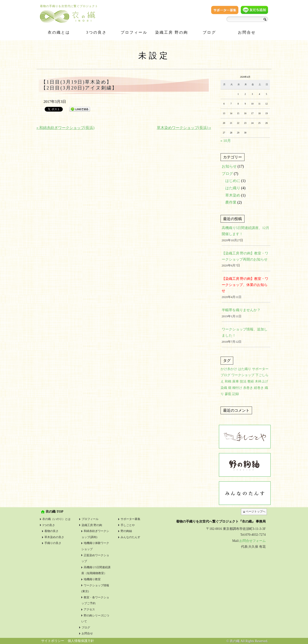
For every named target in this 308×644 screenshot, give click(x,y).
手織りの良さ (53, 543)
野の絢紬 (126, 531)
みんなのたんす (130, 537)
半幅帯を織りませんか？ (241, 310)
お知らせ (229, 166)
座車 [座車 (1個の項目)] (236, 381)
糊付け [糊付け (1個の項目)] (237, 388)
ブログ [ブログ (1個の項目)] (225, 375)
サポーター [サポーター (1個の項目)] (260, 369)
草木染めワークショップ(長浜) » (184, 128)
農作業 (231, 202)
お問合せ (247, 32)
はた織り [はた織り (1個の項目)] (245, 369)
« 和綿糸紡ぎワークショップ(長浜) (65, 128)
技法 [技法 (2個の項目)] (243, 381)
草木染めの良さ (54, 537)
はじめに (233, 181)
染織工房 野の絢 (172, 32)
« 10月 (226, 141)
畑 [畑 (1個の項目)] (230, 388)
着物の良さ (51, 531)
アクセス (89, 609)
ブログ (209, 32)
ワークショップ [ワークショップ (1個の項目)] (243, 375)
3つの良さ (97, 32)
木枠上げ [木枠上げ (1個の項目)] (261, 381)
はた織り (233, 188)
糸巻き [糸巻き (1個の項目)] (248, 388)
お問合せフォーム (253, 541)
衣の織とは (59, 32)
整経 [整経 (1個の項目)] (251, 381)
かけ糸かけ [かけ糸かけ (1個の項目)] (229, 369)
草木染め (233, 195)
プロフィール (134, 32)
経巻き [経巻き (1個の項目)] (259, 388)
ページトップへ (256, 511)
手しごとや (128, 525)
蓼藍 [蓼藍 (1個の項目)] (228, 394)
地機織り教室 (92, 579)
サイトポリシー (53, 641)
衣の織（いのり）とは (56, 519)
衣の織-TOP (54, 512)
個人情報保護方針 (81, 641)
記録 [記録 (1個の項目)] (236, 394)
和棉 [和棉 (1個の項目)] (228, 381)
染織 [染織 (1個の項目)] (224, 388)
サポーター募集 (130, 519)
